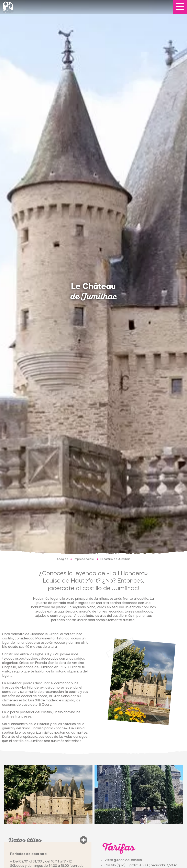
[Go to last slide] (6, 795)
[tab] (8, 800)
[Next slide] (181, 795)
